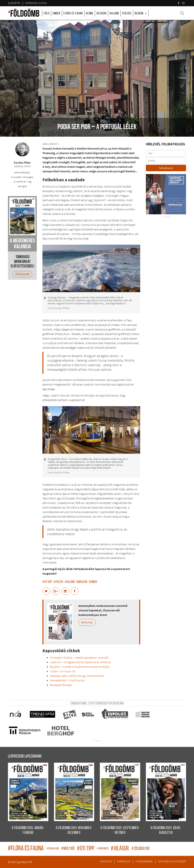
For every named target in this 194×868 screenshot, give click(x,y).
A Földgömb (24, 13)
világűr (120, 849)
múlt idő (68, 849)
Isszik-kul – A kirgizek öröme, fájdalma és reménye (80, 662)
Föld (47, 14)
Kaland (114, 14)
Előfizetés (14, 3)
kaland (70, 582)
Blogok (139, 14)
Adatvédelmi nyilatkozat (172, 861)
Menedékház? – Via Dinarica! (67, 680)
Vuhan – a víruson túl (63, 671)
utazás (58, 582)
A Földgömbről (144, 861)
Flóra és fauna (73, 14)
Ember (56, 14)
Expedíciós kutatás (36, 3)
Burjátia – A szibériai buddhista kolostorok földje (80, 667)
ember (93, 582)
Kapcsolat (106, 861)
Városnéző (103, 849)
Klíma (90, 14)
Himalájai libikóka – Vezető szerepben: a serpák (79, 658)
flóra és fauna (26, 849)
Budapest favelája (61, 685)
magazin (82, 582)
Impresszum (124, 861)
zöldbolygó (141, 849)
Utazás (127, 14)
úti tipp (47, 582)
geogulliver (53, 849)
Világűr (101, 14)
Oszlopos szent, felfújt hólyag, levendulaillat (77, 676)
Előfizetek (87, 622)
